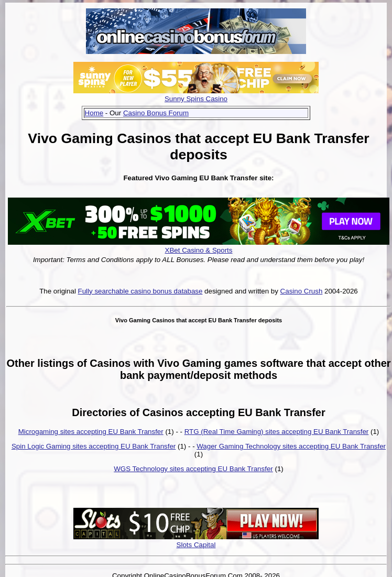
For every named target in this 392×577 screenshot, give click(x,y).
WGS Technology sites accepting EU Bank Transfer (193, 469)
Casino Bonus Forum (156, 113)
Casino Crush (302, 291)
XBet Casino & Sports (199, 250)
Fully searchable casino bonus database (140, 291)
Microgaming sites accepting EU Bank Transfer (91, 432)
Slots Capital (196, 545)
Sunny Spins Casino (196, 99)
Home (94, 113)
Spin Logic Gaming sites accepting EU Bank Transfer (94, 446)
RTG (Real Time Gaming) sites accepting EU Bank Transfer (277, 432)
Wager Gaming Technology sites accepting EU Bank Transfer (291, 446)
